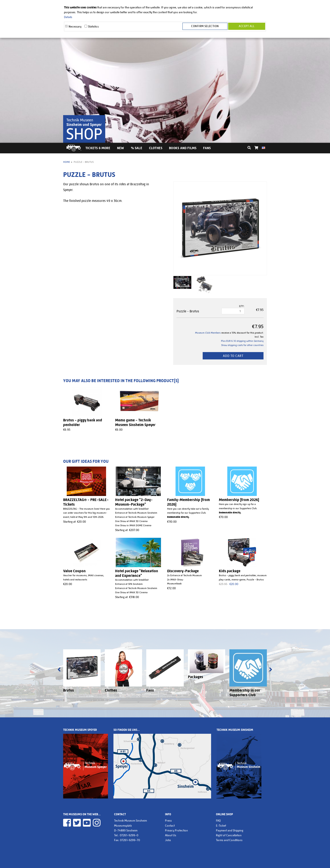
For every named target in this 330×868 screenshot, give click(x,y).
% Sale (137, 148)
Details (68, 17)
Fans (207, 148)
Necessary (75, 26)
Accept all (247, 26)
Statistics (93, 26)
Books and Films (183, 148)
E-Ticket (221, 826)
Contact (170, 826)
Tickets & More (98, 148)
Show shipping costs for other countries (242, 345)
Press (168, 821)
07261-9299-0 (129, 835)
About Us (171, 835)
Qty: (242, 306)
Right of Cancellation (229, 835)
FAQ (218, 821)
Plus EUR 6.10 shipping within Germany (242, 341)
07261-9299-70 (130, 840)
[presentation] (59, 670)
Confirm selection (206, 26)
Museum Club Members (208, 333)
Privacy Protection (176, 830)
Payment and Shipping (230, 830)
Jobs (168, 840)
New (121, 148)
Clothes (156, 148)
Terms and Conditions (229, 840)
